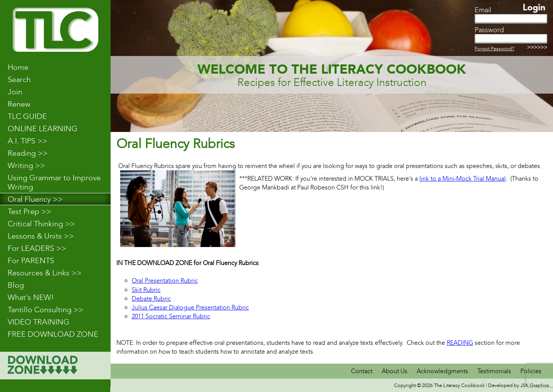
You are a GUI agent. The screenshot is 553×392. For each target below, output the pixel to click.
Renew (19, 104)
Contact (363, 371)
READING (460, 343)
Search (19, 79)
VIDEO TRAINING (39, 322)
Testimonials (494, 371)
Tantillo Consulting (46, 310)
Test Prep (29, 211)
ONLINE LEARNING (43, 128)
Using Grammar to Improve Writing (54, 182)
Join (15, 92)
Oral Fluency (35, 199)
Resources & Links (45, 273)
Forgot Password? (494, 49)
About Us (395, 371)
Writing (26, 165)
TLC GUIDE (27, 116)
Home (18, 67)
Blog (16, 285)
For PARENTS (31, 260)
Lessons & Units (41, 236)
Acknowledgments (443, 371)
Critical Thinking (41, 224)
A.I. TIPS (27, 141)
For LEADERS (37, 248)
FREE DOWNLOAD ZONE (53, 334)
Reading (28, 153)
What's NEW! (31, 297)
